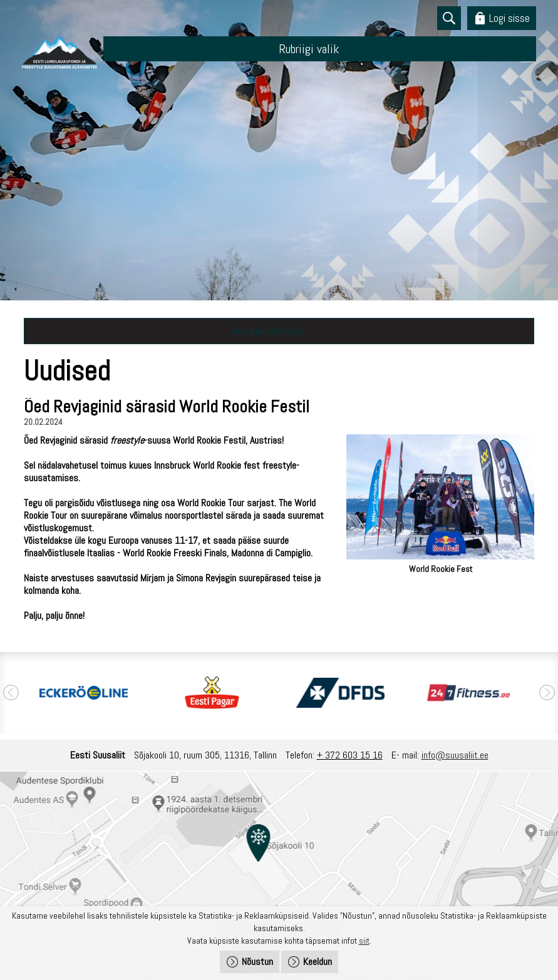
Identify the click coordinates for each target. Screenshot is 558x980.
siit (364, 941)
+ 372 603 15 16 (350, 755)
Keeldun (318, 962)
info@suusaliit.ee (455, 755)
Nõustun (257, 962)
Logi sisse (509, 18)
